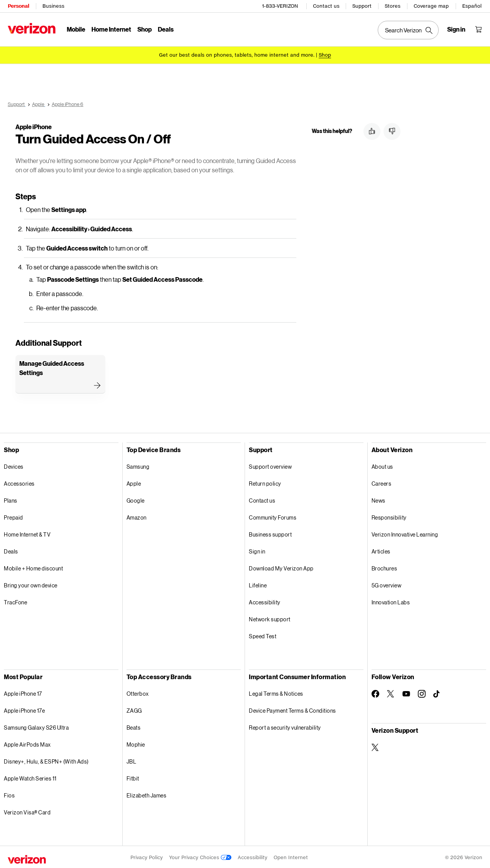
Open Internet (291, 856)
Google (136, 499)
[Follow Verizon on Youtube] (406, 693)
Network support (270, 618)
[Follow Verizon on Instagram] (422, 693)
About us (382, 465)
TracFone (15, 601)
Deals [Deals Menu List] (166, 29)
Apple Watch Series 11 (30, 777)
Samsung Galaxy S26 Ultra (36, 726)
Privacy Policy (147, 856)
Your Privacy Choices (200, 856)
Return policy (265, 482)
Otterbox (138, 692)
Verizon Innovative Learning (405, 533)
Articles (381, 550)
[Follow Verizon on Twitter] (391, 693)
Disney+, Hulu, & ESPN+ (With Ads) (46, 760)
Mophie (136, 743)
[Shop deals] (325, 55)
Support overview (270, 465)
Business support (270, 533)
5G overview (387, 584)
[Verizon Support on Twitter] (375, 746)
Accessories (19, 482)
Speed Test (263, 635)
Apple (134, 482)
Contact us (326, 6)
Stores (393, 6)
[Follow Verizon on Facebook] (375, 693)
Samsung (138, 465)
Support (362, 6)
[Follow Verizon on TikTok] (437, 693)
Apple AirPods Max (27, 743)
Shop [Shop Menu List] (144, 29)
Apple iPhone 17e (24, 709)
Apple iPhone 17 (23, 692)
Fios (9, 794)
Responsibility (389, 516)
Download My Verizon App (281, 567)
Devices (14, 465)
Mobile (76, 29)
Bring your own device (31, 584)
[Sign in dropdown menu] (456, 29)
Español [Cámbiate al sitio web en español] (472, 6)
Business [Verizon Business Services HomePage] (53, 6)
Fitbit (133, 777)
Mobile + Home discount (33, 567)
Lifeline (258, 584)
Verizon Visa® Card (27, 811)
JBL (132, 760)
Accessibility (265, 601)
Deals (11, 550)
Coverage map (431, 6)
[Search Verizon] (408, 30)
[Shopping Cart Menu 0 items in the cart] (478, 29)
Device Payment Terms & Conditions (292, 709)
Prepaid (14, 516)
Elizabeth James (147, 794)
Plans (11, 499)
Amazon (137, 516)
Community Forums (273, 516)
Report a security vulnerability (285, 726)
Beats (134, 726)
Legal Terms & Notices (276, 692)
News (378, 499)
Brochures (384, 567)
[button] (372, 131)
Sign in (257, 550)
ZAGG (134, 709)
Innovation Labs (391, 601)
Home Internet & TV (27, 533)
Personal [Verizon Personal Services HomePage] (18, 6)
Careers (382, 482)
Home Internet (111, 29)
